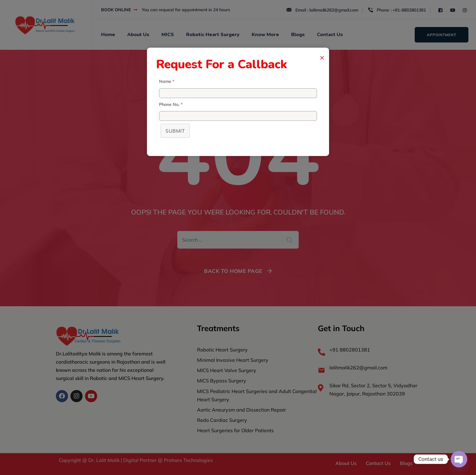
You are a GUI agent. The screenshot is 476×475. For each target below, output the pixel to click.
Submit (175, 131)
